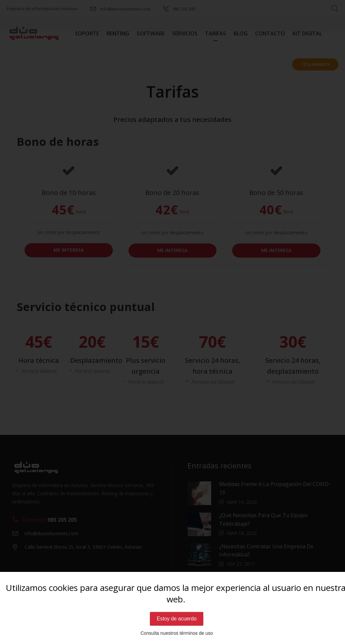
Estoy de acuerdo (177, 619)
